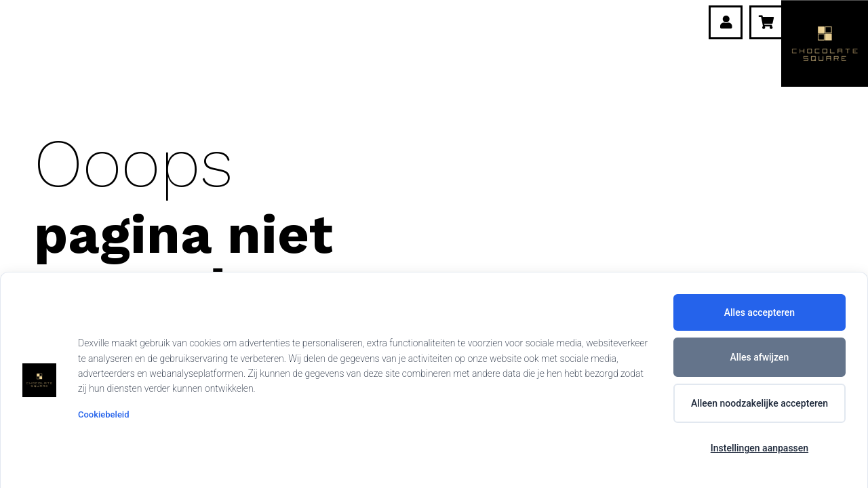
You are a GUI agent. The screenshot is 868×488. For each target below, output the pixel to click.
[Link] (726, 22)
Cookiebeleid (103, 414)
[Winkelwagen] (766, 22)
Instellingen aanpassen (759, 448)
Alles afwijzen (760, 357)
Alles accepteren (759, 312)
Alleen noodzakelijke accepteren (759, 403)
